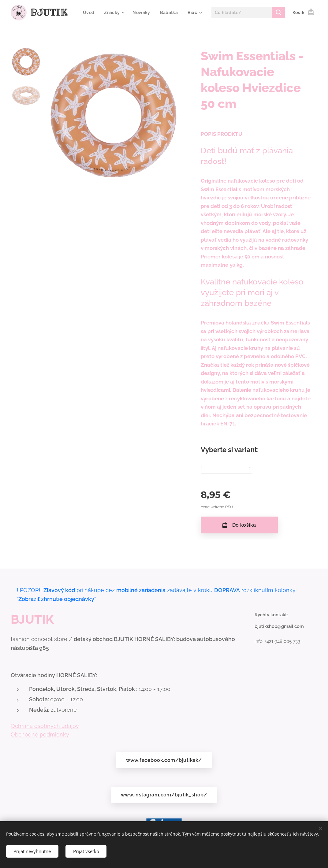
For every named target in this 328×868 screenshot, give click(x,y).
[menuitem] (116, 13)
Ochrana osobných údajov (45, 726)
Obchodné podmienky (40, 734)
